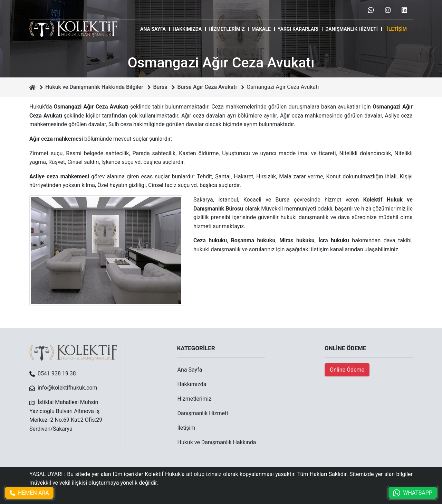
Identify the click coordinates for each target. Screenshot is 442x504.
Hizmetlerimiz (227, 29)
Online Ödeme (347, 370)
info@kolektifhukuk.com (68, 388)
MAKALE (261, 29)
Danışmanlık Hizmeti (352, 29)
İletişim (397, 29)
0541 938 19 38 (57, 374)
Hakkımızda (187, 29)
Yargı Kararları (298, 29)
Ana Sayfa (153, 29)
